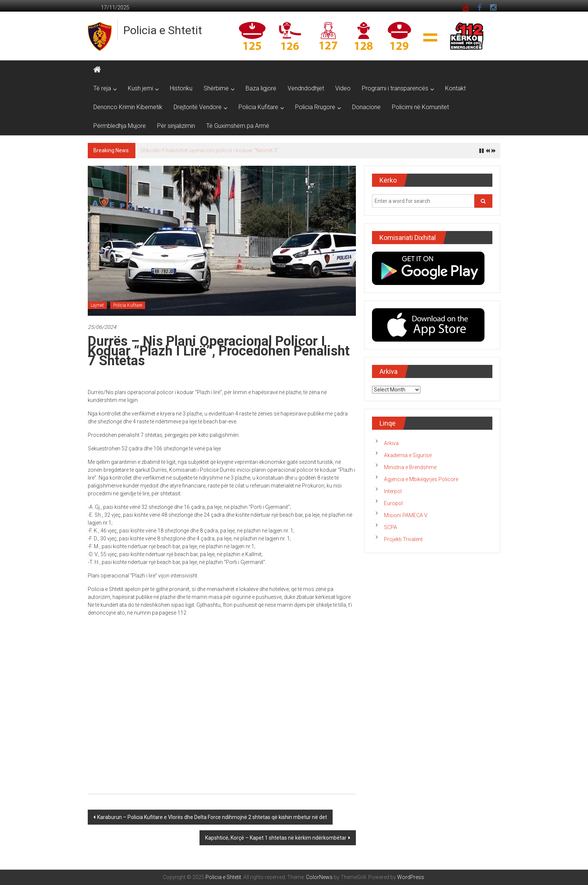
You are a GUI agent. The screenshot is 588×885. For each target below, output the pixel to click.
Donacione (366, 107)
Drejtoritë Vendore (198, 107)
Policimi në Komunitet (420, 107)
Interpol (393, 491)
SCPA (391, 527)
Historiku (181, 88)
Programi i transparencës (395, 88)
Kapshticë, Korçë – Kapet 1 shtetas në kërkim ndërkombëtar (276, 838)
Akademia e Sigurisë (408, 455)
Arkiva (391, 443)
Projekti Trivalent (403, 539)
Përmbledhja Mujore (120, 126)
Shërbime (216, 88)
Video (343, 88)
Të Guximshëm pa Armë (238, 126)
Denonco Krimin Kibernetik (128, 107)
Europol (393, 503)
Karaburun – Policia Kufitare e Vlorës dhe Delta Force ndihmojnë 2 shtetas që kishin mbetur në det (212, 817)
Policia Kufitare (258, 107)
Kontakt (455, 88)
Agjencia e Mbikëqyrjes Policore (421, 479)
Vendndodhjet (306, 88)
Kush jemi (140, 88)
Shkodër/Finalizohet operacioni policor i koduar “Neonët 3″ (209, 150)
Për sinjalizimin (176, 126)
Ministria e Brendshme (410, 467)
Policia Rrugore (315, 107)
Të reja (102, 88)
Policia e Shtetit (163, 30)
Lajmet (97, 305)
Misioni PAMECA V (406, 515)
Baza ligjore (261, 88)
